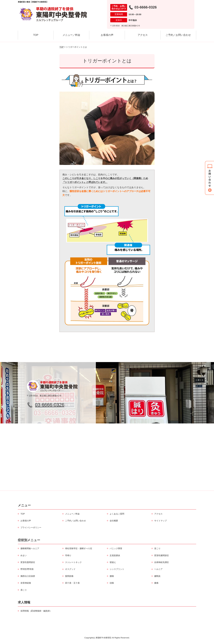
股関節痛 (69, 576)
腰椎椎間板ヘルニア (30, 548)
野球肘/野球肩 (27, 569)
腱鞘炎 (157, 576)
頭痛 (112, 583)
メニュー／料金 (71, 35)
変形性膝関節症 (162, 555)
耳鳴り (68, 555)
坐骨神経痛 (26, 583)
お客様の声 (107, 35)
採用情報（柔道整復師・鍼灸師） (36, 611)
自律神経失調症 (162, 562)
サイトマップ (160, 521)
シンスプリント (117, 569)
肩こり (24, 590)
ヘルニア (158, 569)
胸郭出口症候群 (28, 576)
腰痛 (112, 576)
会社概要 (114, 521)
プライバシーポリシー (31, 527)
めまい (24, 555)
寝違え (113, 562)
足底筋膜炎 (115, 555)
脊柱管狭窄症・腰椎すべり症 (79, 548)
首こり (157, 548)
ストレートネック (73, 562)
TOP (36, 35)
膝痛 (156, 583)
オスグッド (70, 569)
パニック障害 (116, 548)
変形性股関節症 (28, 562)
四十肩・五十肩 (72, 583)
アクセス (143, 35)
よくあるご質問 (117, 514)
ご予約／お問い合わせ (178, 35)
